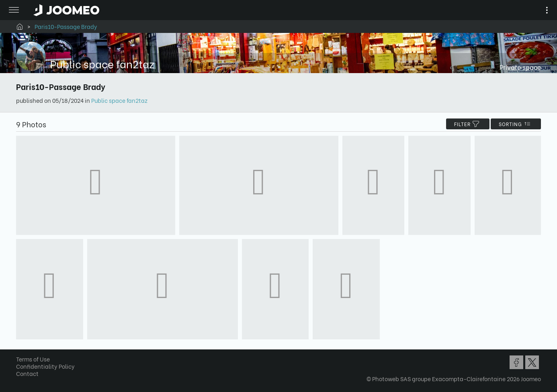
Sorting (516, 124)
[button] (21, 351)
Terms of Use (33, 359)
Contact (27, 373)
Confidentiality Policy (45, 366)
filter (468, 124)
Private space (520, 67)
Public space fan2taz (119, 100)
